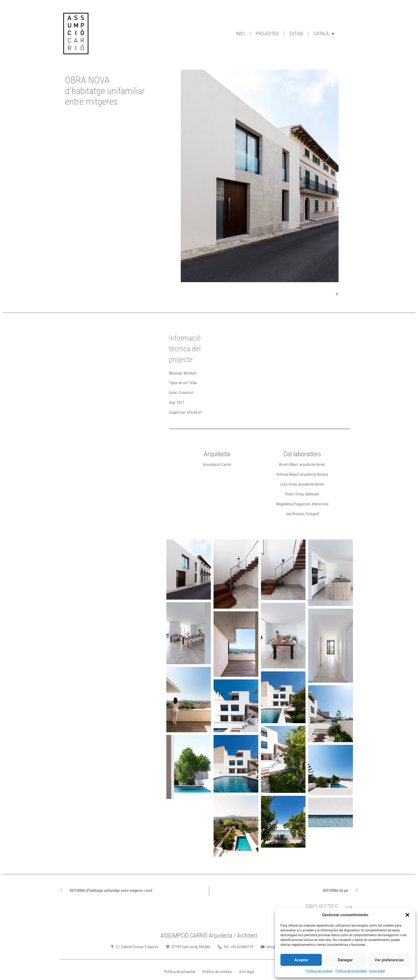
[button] (407, 915)
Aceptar (301, 960)
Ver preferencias (389, 960)
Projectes (267, 34)
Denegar (345, 960)
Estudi (296, 34)
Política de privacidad (351, 971)
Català (324, 34)
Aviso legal (377, 971)
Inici (240, 34)
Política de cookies (319, 971)
